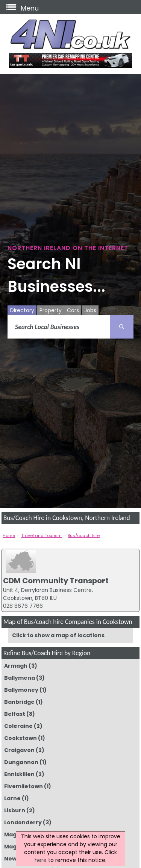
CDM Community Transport (56, 581)
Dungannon (21, 762)
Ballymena (20, 678)
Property (51, 310)
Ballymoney (21, 690)
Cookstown (20, 738)
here (41, 860)
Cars (73, 310)
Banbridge (19, 702)
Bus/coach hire (84, 535)
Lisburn (15, 810)
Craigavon (19, 750)
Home (9, 535)
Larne (12, 798)
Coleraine (18, 726)
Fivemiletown (23, 786)
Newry (13, 859)
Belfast (15, 714)
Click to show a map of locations (58, 635)
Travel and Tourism (41, 535)
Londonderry (23, 822)
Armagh (16, 666)
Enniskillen (19, 774)
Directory (22, 310)
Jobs (90, 310)
